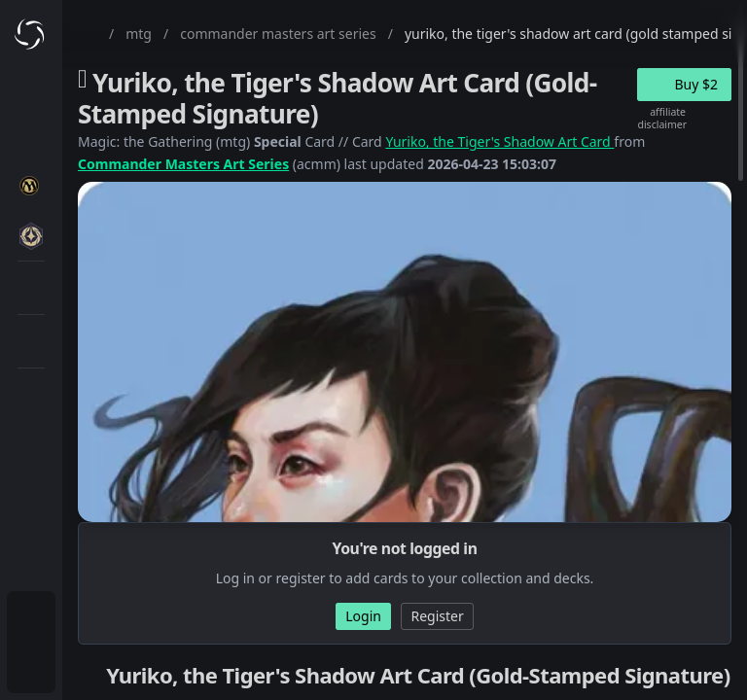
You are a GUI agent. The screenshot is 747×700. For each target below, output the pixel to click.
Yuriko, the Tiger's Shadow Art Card (499, 141)
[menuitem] (31, 618)
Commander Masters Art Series (183, 164)
